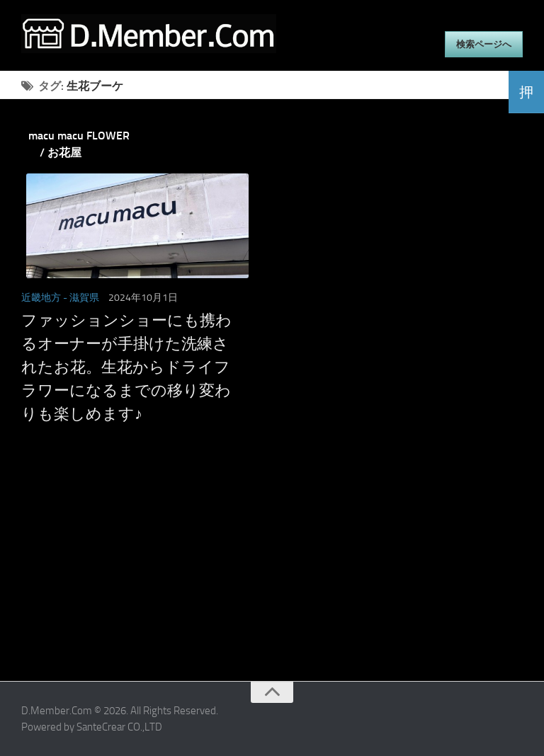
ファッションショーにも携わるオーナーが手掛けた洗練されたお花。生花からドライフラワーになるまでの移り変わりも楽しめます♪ (126, 367)
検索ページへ (484, 44)
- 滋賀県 (81, 298)
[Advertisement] (254, 582)
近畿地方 (41, 298)
